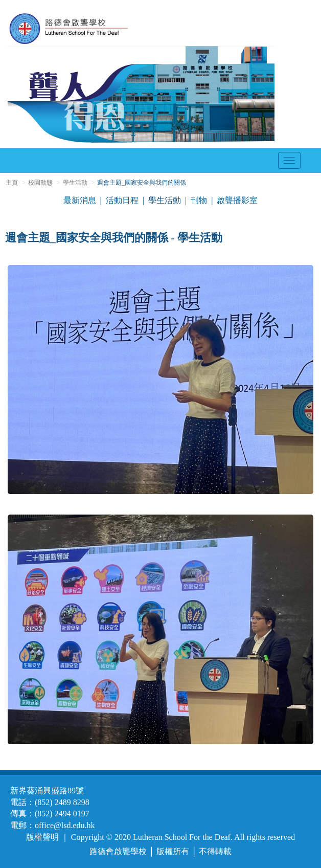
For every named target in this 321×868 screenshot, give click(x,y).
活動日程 (122, 200)
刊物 (199, 200)
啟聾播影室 (237, 200)
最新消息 (80, 200)
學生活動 (75, 183)
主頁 (12, 183)
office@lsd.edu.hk (65, 825)
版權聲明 (42, 837)
